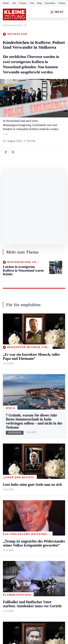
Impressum (10, 539)
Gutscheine (50, 3)
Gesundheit (51, 341)
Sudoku (28, 452)
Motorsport (9, 452)
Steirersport (10, 424)
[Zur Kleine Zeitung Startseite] (15, 14)
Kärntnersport (11, 431)
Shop (39, 3)
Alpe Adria (51, 427)
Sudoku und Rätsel (51, 455)
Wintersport (10, 459)
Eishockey (9, 466)
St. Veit (28, 376)
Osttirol (28, 369)
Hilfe (27, 424)
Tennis (7, 445)
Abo (14, 3)
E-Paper (23, 3)
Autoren (28, 431)
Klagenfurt (30, 341)
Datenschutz (37, 539)
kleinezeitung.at (23, 571)
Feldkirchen (30, 348)
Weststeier (9, 408)
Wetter (6, 3)
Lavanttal (29, 355)
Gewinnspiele (52, 446)
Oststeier (8, 380)
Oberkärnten (31, 362)
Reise (48, 362)
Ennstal (7, 341)
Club (32, 3)
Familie (49, 390)
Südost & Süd (11, 394)
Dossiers (49, 478)
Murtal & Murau (13, 366)
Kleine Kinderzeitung (53, 436)
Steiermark (10, 334)
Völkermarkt (31, 390)
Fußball (7, 438)
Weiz (6, 401)
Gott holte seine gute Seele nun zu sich (30, 524)
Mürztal (8, 373)
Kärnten (29, 334)
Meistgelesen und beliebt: (19, 492)
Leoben (7, 359)
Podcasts (50, 464)
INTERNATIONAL (15, 25)
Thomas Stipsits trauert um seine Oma (30, 518)
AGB (23, 539)
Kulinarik (50, 376)
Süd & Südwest (12, 387)
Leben (48, 334)
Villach (28, 383)
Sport (6, 417)
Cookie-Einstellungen (16, 558)
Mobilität (50, 348)
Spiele (27, 445)
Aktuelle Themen (50, 419)
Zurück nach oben (34, 324)
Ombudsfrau (52, 355)
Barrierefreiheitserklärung (19, 548)
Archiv (28, 438)
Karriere (49, 383)
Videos (48, 471)
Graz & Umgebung (9, 350)
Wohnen (49, 369)
